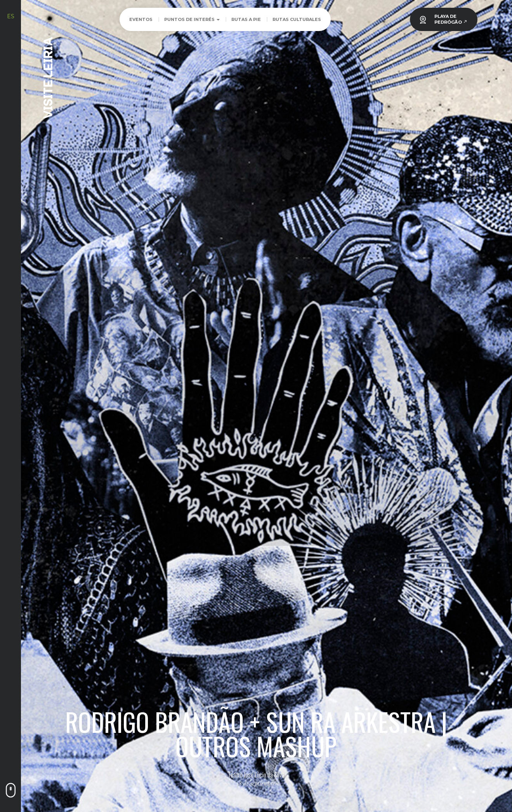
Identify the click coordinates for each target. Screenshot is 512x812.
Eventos (141, 19)
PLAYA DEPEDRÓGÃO (451, 19)
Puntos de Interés (192, 19)
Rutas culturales (297, 19)
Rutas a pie (246, 19)
